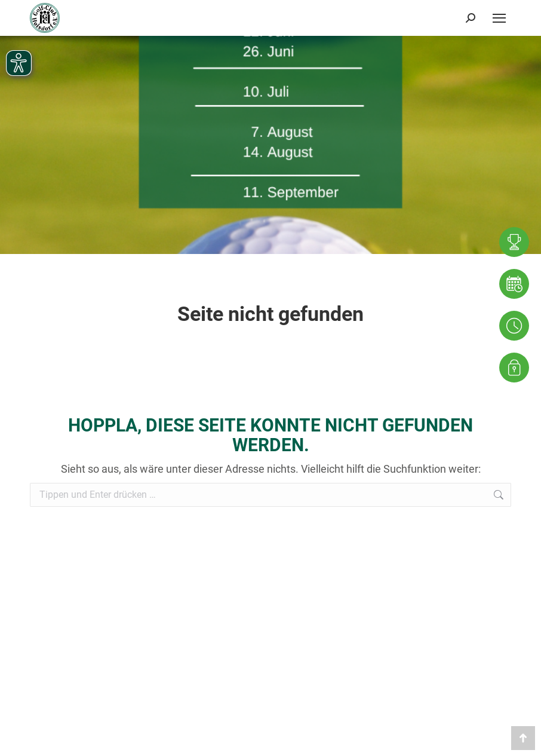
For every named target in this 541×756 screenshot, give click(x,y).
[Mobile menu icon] (499, 18)
